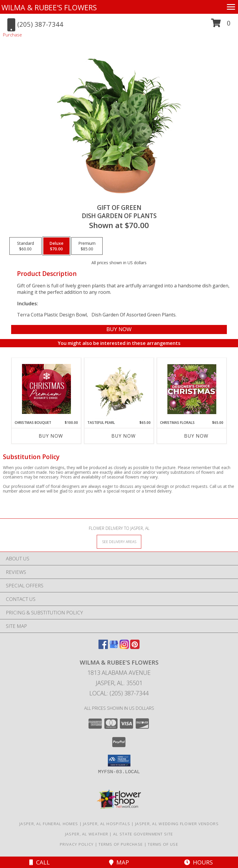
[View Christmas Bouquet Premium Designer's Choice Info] (46, 389)
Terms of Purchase (121, 844)
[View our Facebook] (103, 647)
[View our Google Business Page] (114, 647)
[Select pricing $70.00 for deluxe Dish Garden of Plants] (56, 246)
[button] (221, 25)
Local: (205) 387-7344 (119, 693)
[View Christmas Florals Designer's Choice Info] (192, 389)
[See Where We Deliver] (119, 541)
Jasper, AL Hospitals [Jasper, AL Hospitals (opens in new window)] (107, 824)
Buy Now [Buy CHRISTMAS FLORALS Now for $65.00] (196, 436)
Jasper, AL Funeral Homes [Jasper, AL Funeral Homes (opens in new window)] (49, 824)
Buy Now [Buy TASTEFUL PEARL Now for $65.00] (124, 436)
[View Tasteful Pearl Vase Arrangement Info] (119, 389)
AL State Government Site (143, 834)
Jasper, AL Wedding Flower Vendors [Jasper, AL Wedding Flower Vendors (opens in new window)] (177, 824)
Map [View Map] (119, 862)
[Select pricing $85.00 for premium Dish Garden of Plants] (87, 246)
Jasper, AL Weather (87, 834)
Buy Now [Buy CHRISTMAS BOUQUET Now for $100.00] (51, 436)
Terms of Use (163, 844)
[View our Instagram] (124, 647)
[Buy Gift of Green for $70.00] (119, 329)
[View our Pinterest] (135, 647)
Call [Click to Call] (40, 862)
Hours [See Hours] (198, 862)
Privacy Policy (77, 844)
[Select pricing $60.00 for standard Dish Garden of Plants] (25, 246)
